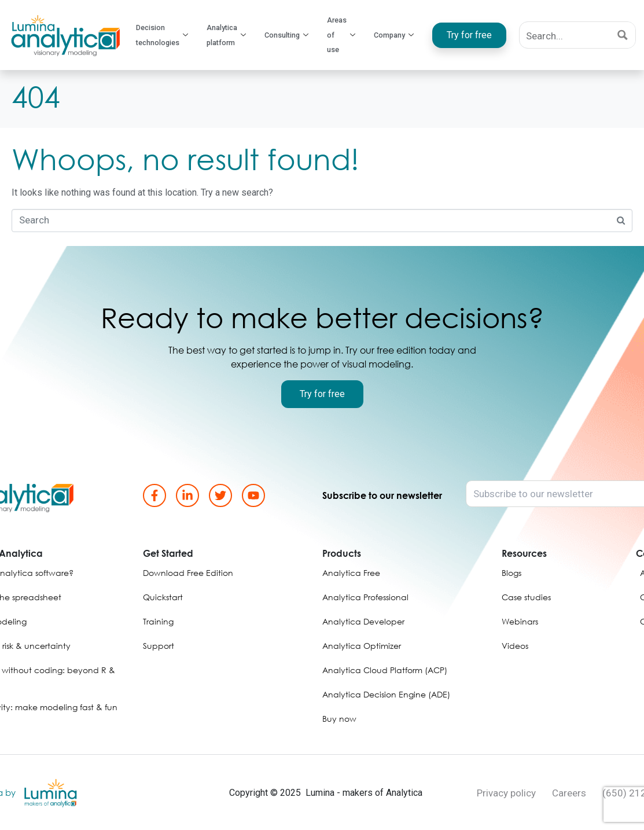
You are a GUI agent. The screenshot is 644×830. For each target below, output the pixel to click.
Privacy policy (506, 793)
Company (394, 35)
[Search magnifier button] (622, 35)
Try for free (465, 35)
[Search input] (565, 35)
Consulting (290, 35)
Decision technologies (168, 35)
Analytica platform (231, 35)
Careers (569, 793)
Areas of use (343, 35)
